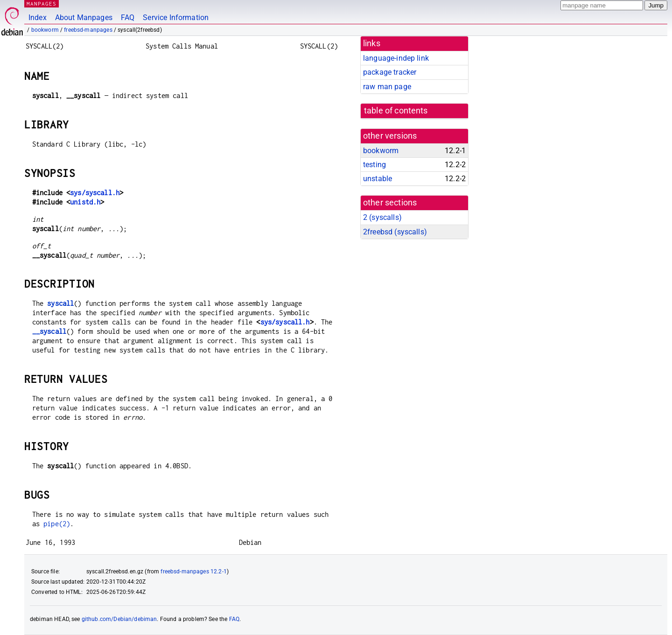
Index (38, 18)
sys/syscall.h (95, 193)
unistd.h (85, 202)
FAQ (128, 18)
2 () (382, 217)
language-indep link (396, 58)
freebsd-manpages (88, 30)
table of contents (396, 111)
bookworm (45, 30)
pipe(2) (57, 524)
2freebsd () (395, 232)
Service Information (176, 18)
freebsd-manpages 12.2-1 (193, 571)
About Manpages (84, 18)
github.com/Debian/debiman (119, 619)
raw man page (387, 87)
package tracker (390, 72)
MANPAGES (42, 4)
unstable (378, 179)
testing (374, 165)
